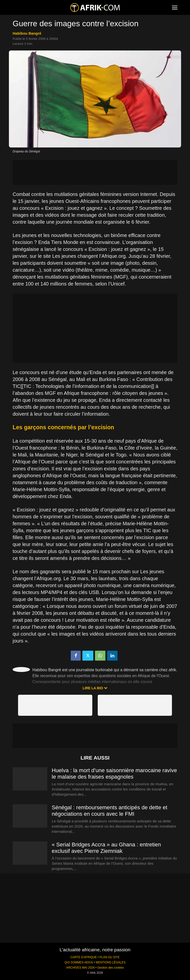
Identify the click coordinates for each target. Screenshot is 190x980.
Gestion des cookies (110, 968)
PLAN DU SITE (109, 957)
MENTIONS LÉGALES (111, 962)
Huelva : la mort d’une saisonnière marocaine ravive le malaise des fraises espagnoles (114, 774)
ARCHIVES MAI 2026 (81, 968)
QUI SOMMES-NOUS (79, 962)
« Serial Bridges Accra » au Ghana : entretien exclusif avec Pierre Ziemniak (106, 848)
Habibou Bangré (27, 33)
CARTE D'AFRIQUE (83, 957)
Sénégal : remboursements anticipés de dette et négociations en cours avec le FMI (109, 811)
